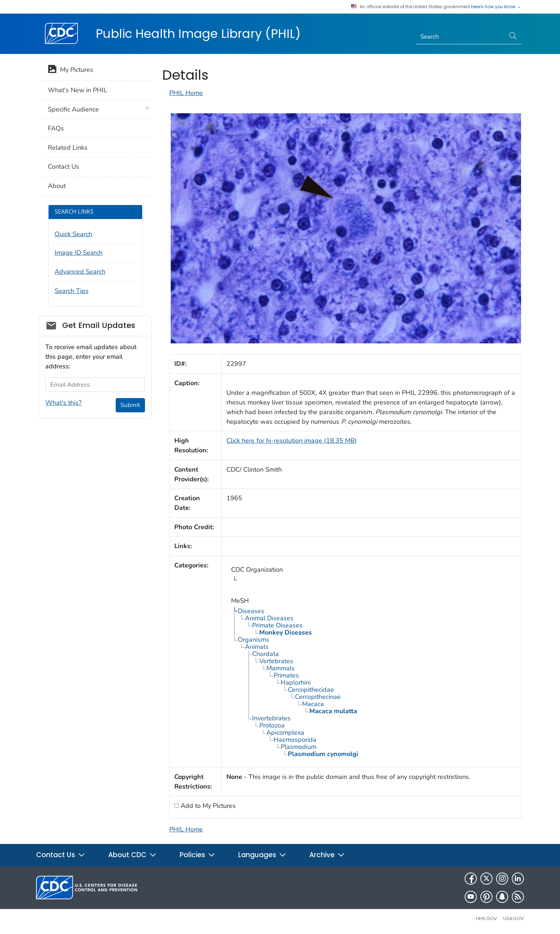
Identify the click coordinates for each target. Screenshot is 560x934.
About (57, 186)
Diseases (251, 611)
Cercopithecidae (311, 690)
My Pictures (71, 70)
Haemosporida (295, 740)
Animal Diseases (269, 618)
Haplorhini (296, 682)
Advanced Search (80, 272)
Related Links (68, 148)
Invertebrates (271, 718)
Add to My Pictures (207, 806)
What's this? (63, 403)
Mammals (281, 668)
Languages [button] (262, 855)
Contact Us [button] (61, 855)
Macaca (313, 704)
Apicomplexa (285, 732)
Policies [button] (197, 855)
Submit (130, 405)
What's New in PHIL (77, 90)
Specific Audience (73, 109)
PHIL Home (186, 93)
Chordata (266, 654)
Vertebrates (276, 661)
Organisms (254, 640)
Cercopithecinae (318, 697)
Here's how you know (496, 7)
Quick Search (73, 234)
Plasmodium (299, 747)
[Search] (461, 37)
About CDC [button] (132, 855)
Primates (286, 675)
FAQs (56, 128)
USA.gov (514, 918)
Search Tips (72, 291)
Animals (257, 647)
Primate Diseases (277, 625)
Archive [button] (327, 855)
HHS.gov (487, 918)
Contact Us (64, 167)
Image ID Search (79, 253)
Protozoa (272, 725)
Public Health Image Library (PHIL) (198, 34)
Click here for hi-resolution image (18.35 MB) (292, 441)
